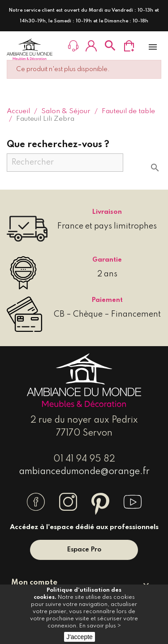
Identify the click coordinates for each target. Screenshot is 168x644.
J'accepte (80, 637)
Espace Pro (84, 550)
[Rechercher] (65, 163)
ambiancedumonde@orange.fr (84, 472)
